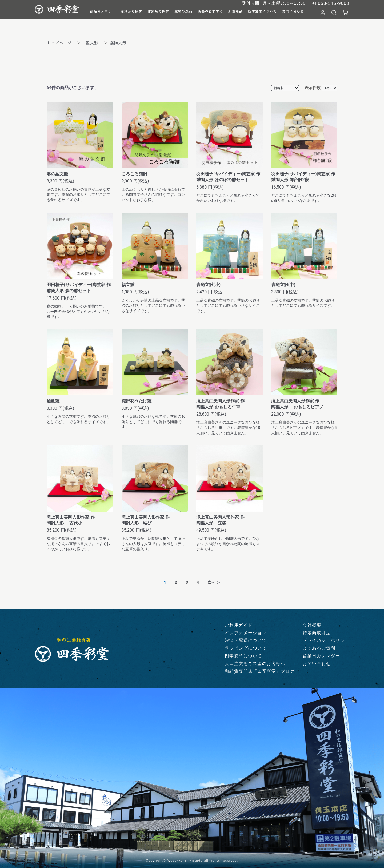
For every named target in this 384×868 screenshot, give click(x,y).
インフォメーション (246, 633)
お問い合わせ (317, 664)
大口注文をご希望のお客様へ (255, 664)
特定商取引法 (317, 633)
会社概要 (312, 625)
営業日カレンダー (321, 656)
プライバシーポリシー (326, 640)
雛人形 (92, 43)
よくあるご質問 (319, 648)
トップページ (59, 43)
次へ (211, 582)
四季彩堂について (243, 656)
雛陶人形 (118, 43)
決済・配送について (246, 640)
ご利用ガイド (239, 625)
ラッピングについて (246, 648)
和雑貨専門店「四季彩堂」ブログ (260, 671)
